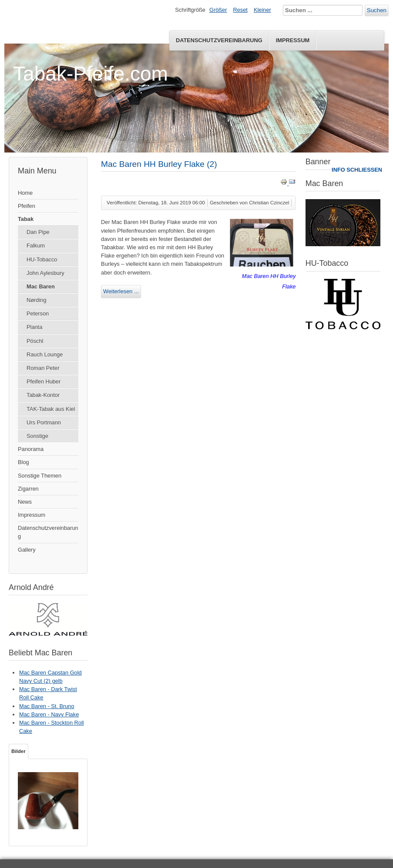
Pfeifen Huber (44, 381)
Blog (24, 462)
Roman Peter (43, 368)
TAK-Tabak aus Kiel (51, 409)
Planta (34, 327)
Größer (218, 10)
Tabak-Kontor (43, 395)
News (25, 502)
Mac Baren (41, 287)
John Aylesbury (45, 273)
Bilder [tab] (18, 751)
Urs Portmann (44, 422)
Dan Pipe (38, 232)
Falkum (36, 246)
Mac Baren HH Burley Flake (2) (159, 164)
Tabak (26, 219)
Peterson (38, 314)
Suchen (377, 10)
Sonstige (37, 436)
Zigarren (28, 489)
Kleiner (262, 10)
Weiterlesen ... (121, 291)
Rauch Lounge (45, 354)
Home (25, 193)
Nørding (37, 300)
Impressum (293, 40)
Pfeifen (27, 206)
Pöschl (35, 341)
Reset (240, 10)
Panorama (31, 449)
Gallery (27, 550)
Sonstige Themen (40, 476)
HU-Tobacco (42, 259)
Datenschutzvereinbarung (219, 40)
